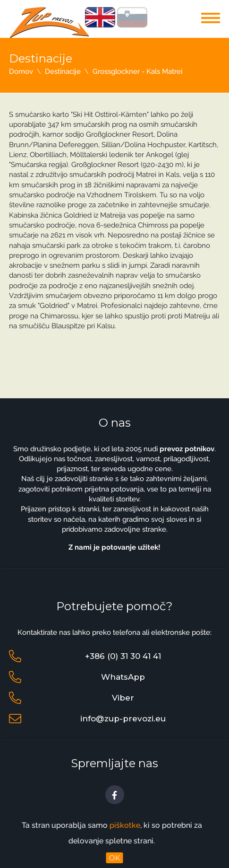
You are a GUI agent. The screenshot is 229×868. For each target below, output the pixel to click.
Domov (21, 71)
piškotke (118, 825)
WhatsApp (123, 677)
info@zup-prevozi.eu (123, 719)
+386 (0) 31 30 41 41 (123, 656)
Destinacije (63, 71)
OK (115, 858)
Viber (123, 698)
